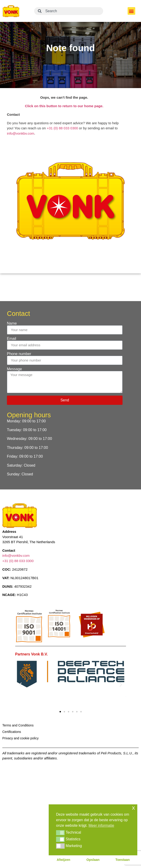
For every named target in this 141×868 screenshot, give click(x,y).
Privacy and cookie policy (20, 738)
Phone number (19, 354)
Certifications (12, 732)
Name (12, 323)
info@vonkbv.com (21, 133)
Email (12, 339)
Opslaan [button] (93, 860)
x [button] (133, 808)
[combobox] (69, 11)
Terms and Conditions (18, 725)
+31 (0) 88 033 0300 (63, 128)
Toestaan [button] (123, 860)
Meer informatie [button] (101, 825)
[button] (131, 11)
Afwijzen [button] (63, 860)
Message (14, 369)
